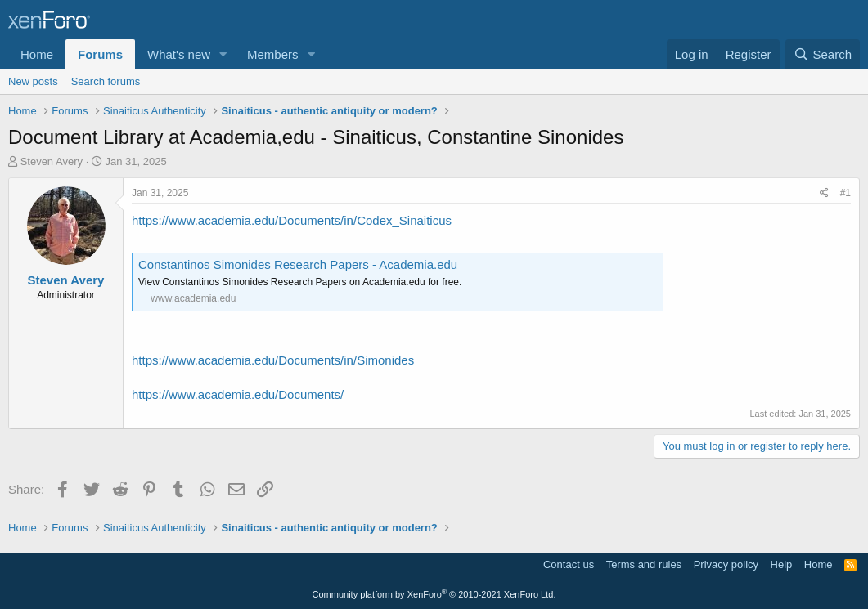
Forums (100, 54)
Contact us (569, 564)
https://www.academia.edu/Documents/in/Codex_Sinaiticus (292, 220)
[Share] (824, 193)
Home (37, 54)
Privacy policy (726, 564)
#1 (846, 193)
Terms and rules (644, 564)
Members (273, 54)
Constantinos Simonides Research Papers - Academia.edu (298, 264)
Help (782, 564)
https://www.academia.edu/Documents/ (238, 394)
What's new (179, 54)
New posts (33, 81)
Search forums (106, 81)
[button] (223, 54)
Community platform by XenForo (434, 594)
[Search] (823, 54)
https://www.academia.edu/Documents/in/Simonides (273, 360)
